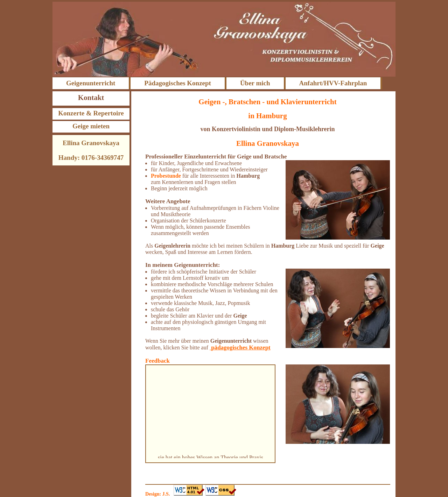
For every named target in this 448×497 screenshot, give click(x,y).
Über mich (255, 83)
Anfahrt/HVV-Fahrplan (333, 83)
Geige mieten (91, 126)
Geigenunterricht (91, 83)
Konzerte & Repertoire (91, 113)
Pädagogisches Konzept (178, 83)
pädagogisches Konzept (240, 347)
